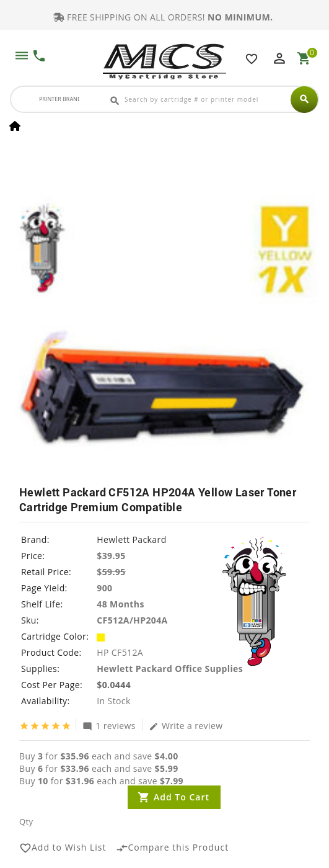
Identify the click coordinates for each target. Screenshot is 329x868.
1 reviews (109, 725)
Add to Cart (182, 797)
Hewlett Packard (131, 539)
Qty (26, 821)
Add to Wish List (63, 848)
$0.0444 (114, 685)
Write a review (186, 725)
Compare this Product (173, 848)
